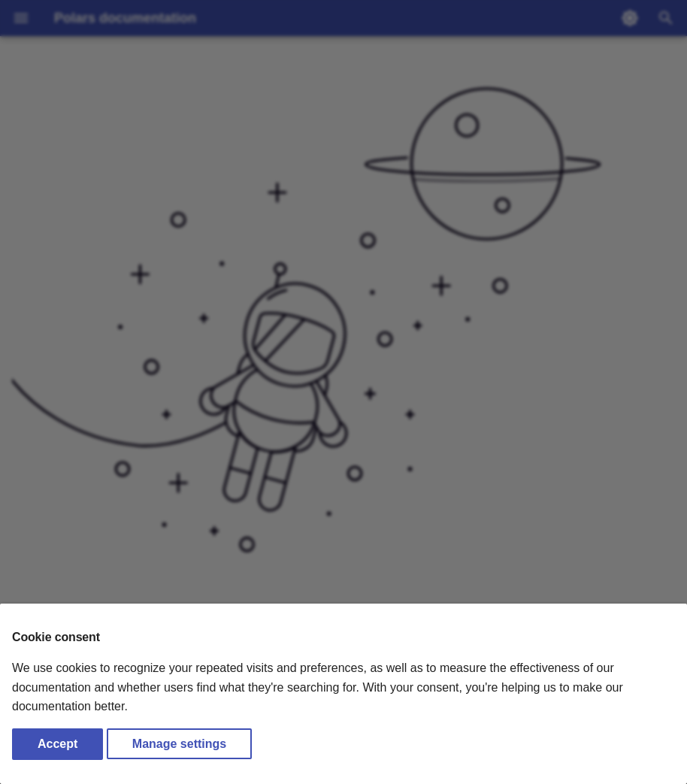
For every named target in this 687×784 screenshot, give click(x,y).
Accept (58, 744)
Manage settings (179, 744)
